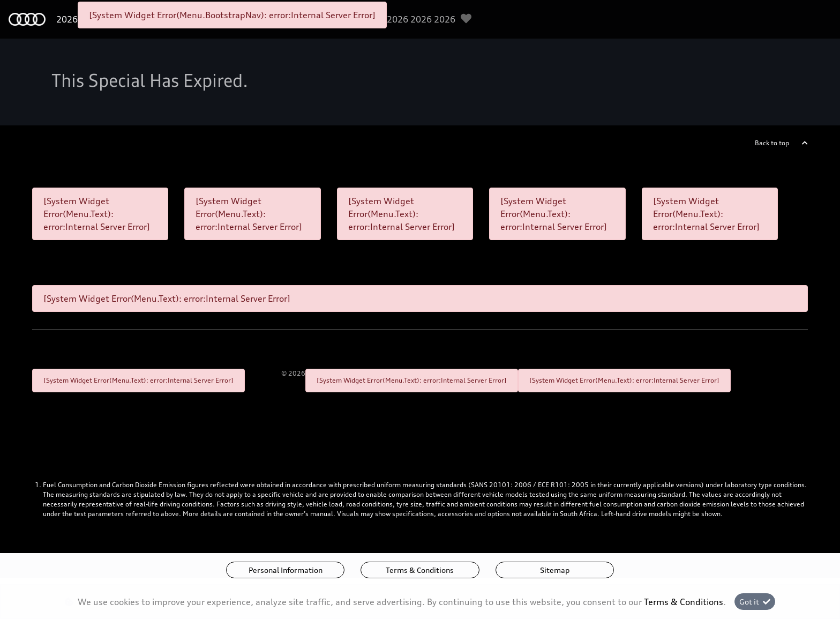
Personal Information (286, 570)
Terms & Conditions (420, 570)
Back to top (772, 143)
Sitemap (555, 570)
